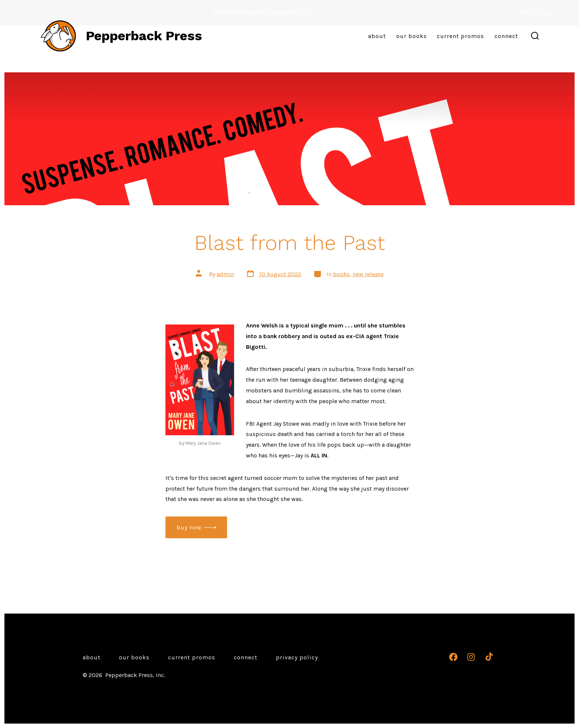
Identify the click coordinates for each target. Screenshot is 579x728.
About (377, 36)
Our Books (412, 36)
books (341, 274)
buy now (189, 527)
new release (368, 274)
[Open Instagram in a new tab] (471, 657)
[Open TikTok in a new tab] (488, 657)
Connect (506, 36)
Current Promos (460, 36)
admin (225, 274)
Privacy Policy (297, 657)
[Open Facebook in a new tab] (453, 657)
